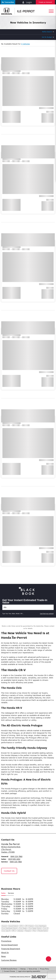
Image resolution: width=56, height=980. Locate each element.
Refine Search (47, 32)
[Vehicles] (28, 607)
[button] (8, 2)
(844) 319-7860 (16, 857)
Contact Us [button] (9, 871)
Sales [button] (3, 893)
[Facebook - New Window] (4, 879)
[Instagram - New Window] (10, 879)
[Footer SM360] (39, 977)
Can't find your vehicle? (47, 614)
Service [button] (11, 893)
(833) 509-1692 (14, 859)
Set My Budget (47, 37)
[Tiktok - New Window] (16, 879)
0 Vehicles (26, 44)
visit (38, 769)
